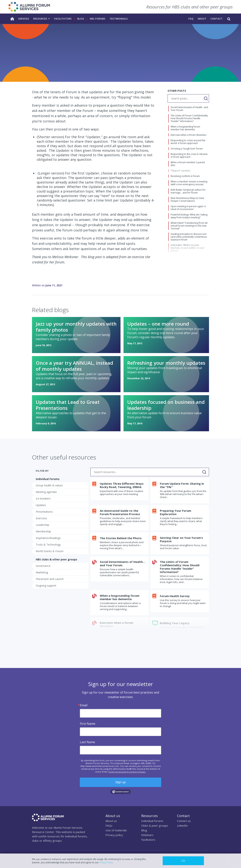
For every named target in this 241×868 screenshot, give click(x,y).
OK (183, 861)
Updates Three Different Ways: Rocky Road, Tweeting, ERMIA (122, 485)
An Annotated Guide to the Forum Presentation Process (120, 512)
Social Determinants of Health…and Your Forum (123, 563)
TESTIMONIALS (119, 19)
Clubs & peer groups (155, 826)
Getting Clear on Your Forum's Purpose (181, 539)
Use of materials (116, 830)
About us (111, 821)
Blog (81, 19)
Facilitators (148, 840)
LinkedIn (182, 826)
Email (84, 705)
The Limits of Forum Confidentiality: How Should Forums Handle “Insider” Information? (180, 567)
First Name (88, 724)
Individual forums (152, 821)
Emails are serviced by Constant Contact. (127, 772)
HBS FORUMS (98, 19)
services (24, 19)
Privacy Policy (106, 862)
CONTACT (217, 19)
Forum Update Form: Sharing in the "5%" (182, 485)
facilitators (63, 19)
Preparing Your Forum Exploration (175, 512)
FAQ (191, 19)
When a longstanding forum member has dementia (120, 597)
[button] (42, 19)
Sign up (120, 782)
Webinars (147, 835)
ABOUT (202, 19)
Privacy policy (114, 835)
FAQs (109, 826)
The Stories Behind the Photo (121, 538)
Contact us (184, 821)
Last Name (87, 742)
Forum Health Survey (175, 596)
